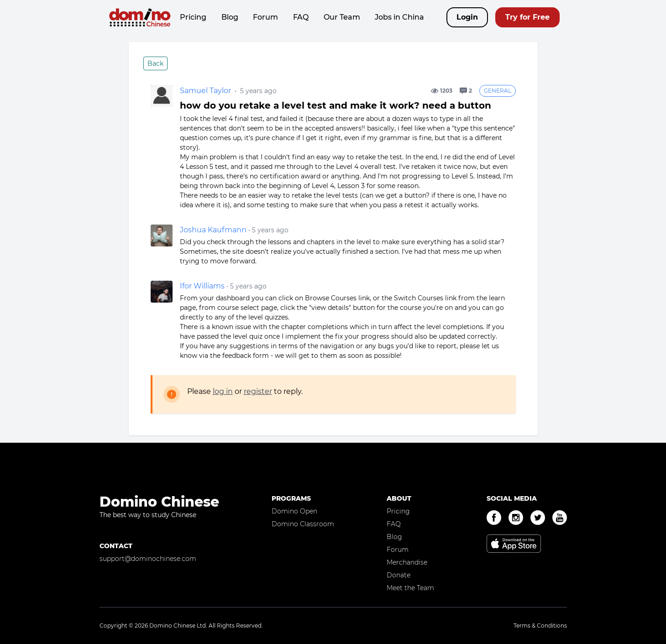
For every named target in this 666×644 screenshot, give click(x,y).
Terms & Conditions (540, 626)
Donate (399, 575)
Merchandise (407, 562)
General (498, 91)
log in (223, 391)
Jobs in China (399, 17)
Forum (265, 17)
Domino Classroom (303, 524)
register (258, 391)
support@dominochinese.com (148, 559)
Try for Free (527, 17)
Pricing (193, 17)
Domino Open (294, 511)
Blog (230, 17)
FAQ (301, 17)
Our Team (342, 17)
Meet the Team (410, 588)
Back (155, 63)
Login (467, 17)
